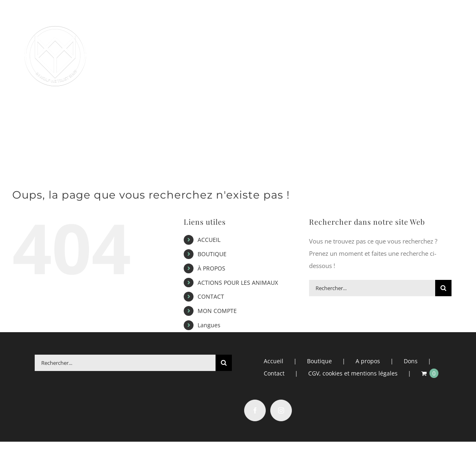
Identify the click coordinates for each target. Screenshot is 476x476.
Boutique (319, 361)
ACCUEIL (209, 240)
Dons (411, 361)
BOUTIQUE (212, 254)
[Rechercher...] (372, 288)
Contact (274, 373)
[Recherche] (443, 288)
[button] (439, 117)
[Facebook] (255, 410)
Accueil (274, 361)
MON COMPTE (217, 311)
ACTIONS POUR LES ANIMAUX (238, 283)
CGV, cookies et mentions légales (353, 373)
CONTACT (211, 296)
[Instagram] (281, 410)
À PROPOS (211, 268)
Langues (209, 325)
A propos (368, 361)
